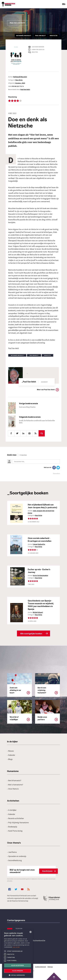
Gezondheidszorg (14, 860)
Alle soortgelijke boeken (31, 634)
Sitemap (50, 967)
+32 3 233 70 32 (21, 932)
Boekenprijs (12, 827)
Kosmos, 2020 (20, 83)
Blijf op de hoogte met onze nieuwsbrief (33, 871)
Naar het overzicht (17, 23)
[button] (18, 975)
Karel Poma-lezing (15, 831)
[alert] (18, 954)
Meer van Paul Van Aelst (46, 390)
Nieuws (10, 751)
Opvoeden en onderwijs (17, 856)
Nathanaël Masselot (20, 77)
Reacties (35, 52)
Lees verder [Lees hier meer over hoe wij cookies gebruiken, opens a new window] (16, 947)
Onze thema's (13, 789)
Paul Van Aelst (25, 90)
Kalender (11, 755)
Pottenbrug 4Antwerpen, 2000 (22, 950)
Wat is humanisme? (15, 785)
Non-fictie (19, 80)
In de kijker (12, 810)
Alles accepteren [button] (18, 965)
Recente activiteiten (15, 818)
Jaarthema (12, 852)
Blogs (10, 759)
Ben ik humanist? (14, 781)
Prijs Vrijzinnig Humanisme (18, 823)
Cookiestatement (40, 967)
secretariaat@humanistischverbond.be (30, 941)
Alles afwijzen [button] (18, 971)
